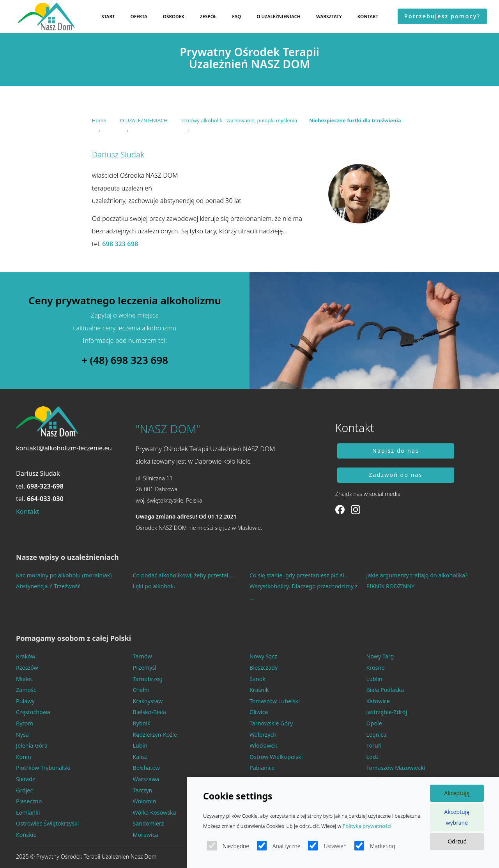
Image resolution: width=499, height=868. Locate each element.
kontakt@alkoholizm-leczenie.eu (64, 448)
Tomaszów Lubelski (275, 701)
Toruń (374, 745)
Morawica (146, 835)
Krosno (376, 668)
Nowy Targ (380, 656)
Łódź (373, 757)
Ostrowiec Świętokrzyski (47, 823)
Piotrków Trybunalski (43, 768)
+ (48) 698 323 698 (125, 360)
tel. (40, 486)
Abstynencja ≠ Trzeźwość (48, 586)
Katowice (378, 701)
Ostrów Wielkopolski (276, 757)
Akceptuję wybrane (457, 817)
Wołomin (145, 801)
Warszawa (146, 779)
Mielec (24, 679)
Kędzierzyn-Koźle (155, 735)
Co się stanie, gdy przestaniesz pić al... (299, 575)
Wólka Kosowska (155, 812)
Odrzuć (457, 841)
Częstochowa (33, 712)
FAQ (236, 16)
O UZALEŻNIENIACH (279, 16)
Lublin (374, 679)
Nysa (22, 735)
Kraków (26, 656)
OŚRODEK (174, 16)
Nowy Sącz (263, 656)
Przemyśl (145, 668)
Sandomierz (149, 823)
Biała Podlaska (385, 690)
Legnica (377, 735)
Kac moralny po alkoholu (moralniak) (64, 575)
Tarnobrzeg (148, 679)
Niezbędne (228, 846)
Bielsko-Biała (150, 712)
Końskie (26, 835)
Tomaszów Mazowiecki (396, 768)
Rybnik (142, 723)
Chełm (141, 690)
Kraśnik (259, 690)
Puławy (25, 701)
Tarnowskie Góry (271, 723)
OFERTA (139, 16)
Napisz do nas (396, 451)
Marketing (375, 846)
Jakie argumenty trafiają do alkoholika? (417, 575)
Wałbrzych (263, 735)
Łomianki (28, 812)
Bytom (25, 723)
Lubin (140, 745)
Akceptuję (457, 793)
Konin (24, 757)
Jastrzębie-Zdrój (387, 712)
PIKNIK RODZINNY (391, 586)
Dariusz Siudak (38, 473)
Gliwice (259, 712)
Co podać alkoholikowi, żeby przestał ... (184, 575)
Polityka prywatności (367, 826)
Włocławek (263, 745)
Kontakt (27, 512)
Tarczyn (143, 790)
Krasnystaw (148, 701)
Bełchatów (147, 768)
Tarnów (142, 656)
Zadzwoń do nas (395, 475)
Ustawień (327, 846)
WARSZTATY (329, 16)
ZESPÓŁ (208, 16)
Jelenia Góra (32, 745)
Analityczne (279, 846)
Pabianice (262, 768)
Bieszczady (264, 668)
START (108, 16)
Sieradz (26, 779)
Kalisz (140, 757)
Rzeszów (27, 668)
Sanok (257, 679)
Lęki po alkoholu (154, 586)
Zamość (26, 690)
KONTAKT (368, 16)
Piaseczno (29, 801)
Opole (374, 723)
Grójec (24, 790)
